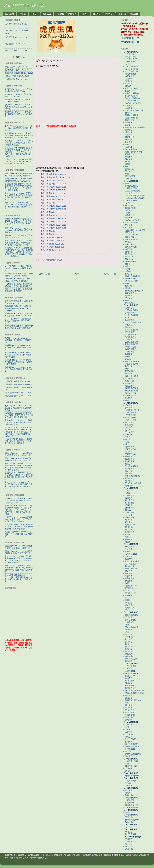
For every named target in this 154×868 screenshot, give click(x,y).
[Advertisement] (77, 148)
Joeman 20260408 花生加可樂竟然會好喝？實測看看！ (18, 236)
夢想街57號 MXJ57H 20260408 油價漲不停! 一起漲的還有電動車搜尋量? (19, 534)
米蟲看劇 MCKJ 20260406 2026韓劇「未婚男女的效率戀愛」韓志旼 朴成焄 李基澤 (18, 362)
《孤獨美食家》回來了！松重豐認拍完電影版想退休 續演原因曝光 (18, 285)
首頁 (77, 274)
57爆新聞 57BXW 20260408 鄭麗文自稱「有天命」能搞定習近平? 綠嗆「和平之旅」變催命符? (19, 161)
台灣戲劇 (22, 14)
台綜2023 (47, 14)
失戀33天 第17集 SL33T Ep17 (53, 212)
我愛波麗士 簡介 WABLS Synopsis (18, 384)
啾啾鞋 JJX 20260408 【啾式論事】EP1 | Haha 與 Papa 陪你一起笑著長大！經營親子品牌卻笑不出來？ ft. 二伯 (19, 222)
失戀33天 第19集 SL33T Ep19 (53, 206)
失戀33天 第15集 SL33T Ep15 (53, 219)
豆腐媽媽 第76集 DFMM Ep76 (16, 70)
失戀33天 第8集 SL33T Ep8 (52, 241)
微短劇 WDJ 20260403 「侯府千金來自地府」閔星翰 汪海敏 (18, 90)
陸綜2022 (134, 14)
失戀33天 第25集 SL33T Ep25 (53, 187)
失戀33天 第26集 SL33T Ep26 (53, 184)
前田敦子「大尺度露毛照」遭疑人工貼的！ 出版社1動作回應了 (18, 280)
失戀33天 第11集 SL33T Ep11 (53, 231)
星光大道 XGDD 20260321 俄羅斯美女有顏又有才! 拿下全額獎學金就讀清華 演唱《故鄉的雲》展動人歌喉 (19, 196)
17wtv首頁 (10, 14)
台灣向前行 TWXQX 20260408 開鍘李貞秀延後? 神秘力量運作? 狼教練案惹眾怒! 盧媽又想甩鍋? (19, 527)
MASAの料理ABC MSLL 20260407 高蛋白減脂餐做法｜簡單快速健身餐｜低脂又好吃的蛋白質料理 (18, 243)
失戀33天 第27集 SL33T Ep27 (53, 181)
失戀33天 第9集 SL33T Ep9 (52, 238)
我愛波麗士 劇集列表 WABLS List (18, 381)
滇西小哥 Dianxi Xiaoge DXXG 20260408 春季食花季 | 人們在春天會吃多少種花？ (18, 230)
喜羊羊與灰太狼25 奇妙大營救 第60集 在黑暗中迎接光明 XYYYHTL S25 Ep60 (19, 308)
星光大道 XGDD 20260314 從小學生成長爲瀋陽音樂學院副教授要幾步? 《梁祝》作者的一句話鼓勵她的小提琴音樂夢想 (18, 187)
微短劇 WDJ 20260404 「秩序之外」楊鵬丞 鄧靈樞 (17, 101)
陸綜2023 (60, 14)
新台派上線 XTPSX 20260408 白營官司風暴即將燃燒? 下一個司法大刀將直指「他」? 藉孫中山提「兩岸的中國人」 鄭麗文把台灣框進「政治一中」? (18, 152)
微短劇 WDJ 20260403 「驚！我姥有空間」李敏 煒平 (18, 95)
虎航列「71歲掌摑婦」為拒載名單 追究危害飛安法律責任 (18, 290)
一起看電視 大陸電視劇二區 (22, 5)
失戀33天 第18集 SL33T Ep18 (53, 209)
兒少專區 (85, 14)
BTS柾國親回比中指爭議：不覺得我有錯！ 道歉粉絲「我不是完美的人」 (18, 268)
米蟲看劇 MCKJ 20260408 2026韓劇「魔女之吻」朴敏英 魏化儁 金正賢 (19, 347)
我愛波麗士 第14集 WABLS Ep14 (18, 393)
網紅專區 (72, 14)
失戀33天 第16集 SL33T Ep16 (53, 215)
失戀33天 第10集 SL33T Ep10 (53, 234)
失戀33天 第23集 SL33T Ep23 (53, 193)
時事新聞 (109, 14)
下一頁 (22, 57)
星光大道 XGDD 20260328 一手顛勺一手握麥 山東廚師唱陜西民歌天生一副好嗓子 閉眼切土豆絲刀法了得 (18, 206)
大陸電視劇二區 (130, 42)
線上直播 (97, 14)
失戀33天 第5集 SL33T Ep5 (52, 250)
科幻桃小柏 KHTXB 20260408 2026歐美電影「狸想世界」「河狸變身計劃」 (19, 340)
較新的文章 (44, 274)
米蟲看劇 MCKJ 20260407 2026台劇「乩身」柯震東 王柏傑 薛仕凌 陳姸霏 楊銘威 (18, 355)
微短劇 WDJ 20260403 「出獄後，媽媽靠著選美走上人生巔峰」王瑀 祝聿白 (18, 107)
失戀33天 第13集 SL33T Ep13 (53, 225)
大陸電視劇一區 (130, 38)
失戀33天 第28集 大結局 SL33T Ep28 (57, 177)
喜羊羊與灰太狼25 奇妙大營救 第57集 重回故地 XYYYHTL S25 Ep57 (19, 327)
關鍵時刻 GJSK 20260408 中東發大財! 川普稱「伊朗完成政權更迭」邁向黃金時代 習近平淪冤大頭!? (19, 135)
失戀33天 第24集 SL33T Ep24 (53, 190)
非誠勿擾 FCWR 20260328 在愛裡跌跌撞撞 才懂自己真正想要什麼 (18, 180)
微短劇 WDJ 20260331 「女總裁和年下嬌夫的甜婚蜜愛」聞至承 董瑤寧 (18, 114)
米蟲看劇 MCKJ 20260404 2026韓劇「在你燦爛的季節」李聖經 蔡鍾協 (18, 369)
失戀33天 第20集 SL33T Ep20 (53, 203)
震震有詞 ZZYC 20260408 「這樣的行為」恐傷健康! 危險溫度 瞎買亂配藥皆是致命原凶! (19, 143)
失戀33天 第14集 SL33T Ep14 (53, 222)
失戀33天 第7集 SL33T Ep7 (52, 244)
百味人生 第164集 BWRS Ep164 (17, 76)
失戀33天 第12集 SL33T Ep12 (53, 228)
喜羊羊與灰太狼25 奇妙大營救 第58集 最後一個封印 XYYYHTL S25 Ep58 (19, 321)
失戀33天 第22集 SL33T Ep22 (53, 196)
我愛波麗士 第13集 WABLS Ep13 (18, 396)
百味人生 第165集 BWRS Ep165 (17, 67)
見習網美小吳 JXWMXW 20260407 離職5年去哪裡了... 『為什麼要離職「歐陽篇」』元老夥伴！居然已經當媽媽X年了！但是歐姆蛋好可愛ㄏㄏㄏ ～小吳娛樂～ (19, 252)
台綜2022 (121, 14)
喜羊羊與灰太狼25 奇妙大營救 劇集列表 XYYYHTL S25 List (19, 302)
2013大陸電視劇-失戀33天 (52, 260)
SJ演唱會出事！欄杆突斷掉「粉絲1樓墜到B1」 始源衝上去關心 (19, 275)
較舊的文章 (110, 274)
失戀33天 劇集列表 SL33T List (53, 174)
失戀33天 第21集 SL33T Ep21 (53, 200)
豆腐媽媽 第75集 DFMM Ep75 (16, 79)
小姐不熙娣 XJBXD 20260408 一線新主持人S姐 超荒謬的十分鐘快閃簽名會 (18, 128)
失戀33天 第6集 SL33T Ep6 (52, 247)
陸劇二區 (35, 14)
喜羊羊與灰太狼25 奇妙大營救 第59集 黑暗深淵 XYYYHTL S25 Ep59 (19, 315)
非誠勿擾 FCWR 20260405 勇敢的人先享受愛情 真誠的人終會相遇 (18, 175)
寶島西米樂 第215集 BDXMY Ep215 (19, 73)
